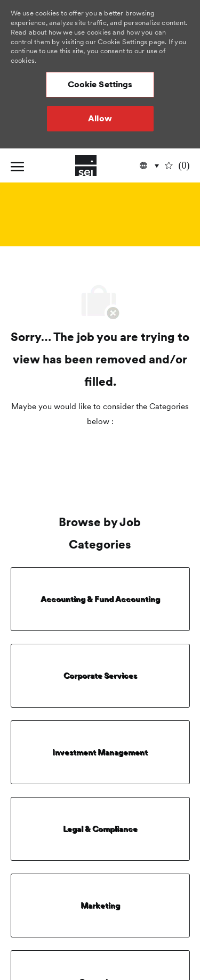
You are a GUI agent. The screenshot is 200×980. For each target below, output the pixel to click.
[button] (100, 85)
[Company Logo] (86, 165)
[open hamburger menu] (17, 165)
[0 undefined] (178, 165)
